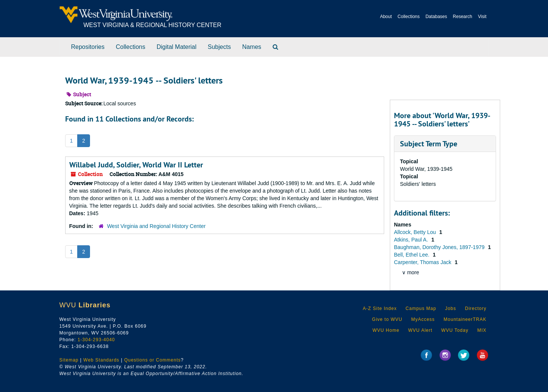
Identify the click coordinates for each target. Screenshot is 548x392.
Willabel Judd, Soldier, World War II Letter (136, 165)
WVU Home (386, 330)
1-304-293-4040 (96, 340)
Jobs (451, 308)
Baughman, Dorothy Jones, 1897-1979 (440, 247)
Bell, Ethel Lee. (412, 255)
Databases (436, 17)
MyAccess (423, 319)
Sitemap (69, 360)
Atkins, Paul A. (412, 240)
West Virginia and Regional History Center (156, 226)
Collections (409, 17)
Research (462, 17)
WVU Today (455, 330)
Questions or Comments (153, 360)
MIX (482, 330)
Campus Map (421, 308)
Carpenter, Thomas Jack (423, 262)
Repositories (88, 47)
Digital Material (177, 47)
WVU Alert (420, 330)
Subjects (219, 47)
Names (252, 47)
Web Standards (101, 360)
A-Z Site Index (380, 308)
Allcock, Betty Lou (416, 232)
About (386, 17)
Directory (475, 308)
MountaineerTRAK (465, 319)
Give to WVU (387, 319)
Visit (482, 17)
